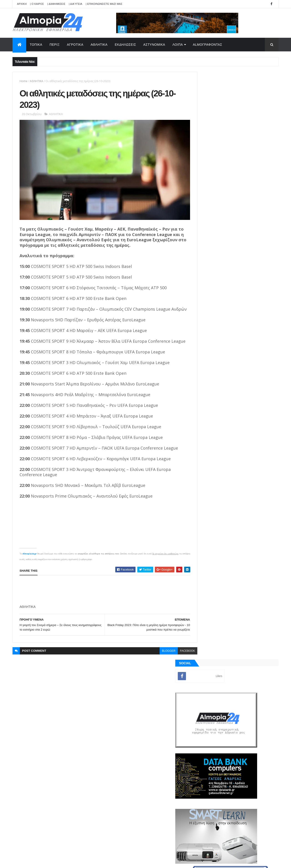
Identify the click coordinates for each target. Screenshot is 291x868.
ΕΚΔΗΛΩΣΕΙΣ (125, 45)
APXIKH (22, 4)
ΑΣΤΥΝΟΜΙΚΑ (154, 45)
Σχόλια (258, 521)
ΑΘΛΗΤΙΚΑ (99, 45)
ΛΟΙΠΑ (178, 45)
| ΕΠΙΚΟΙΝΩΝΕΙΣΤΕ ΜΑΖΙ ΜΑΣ (104, 4)
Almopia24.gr (30, 560)
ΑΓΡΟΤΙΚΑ (75, 45)
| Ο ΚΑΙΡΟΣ (37, 4)
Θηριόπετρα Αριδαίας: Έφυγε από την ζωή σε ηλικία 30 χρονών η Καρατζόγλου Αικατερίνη (246, 363)
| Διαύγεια (76, 4)
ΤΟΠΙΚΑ (36, 45)
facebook (177, 657)
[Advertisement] (102, 596)
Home (24, 81)
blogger (159, 657)
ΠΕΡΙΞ (55, 45)
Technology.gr (84, 861)
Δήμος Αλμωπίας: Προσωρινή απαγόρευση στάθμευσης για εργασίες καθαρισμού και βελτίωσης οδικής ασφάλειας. (247, 400)
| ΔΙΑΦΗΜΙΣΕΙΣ (56, 4)
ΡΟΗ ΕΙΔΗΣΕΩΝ (217, 521)
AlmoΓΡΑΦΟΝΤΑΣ (207, 45)
